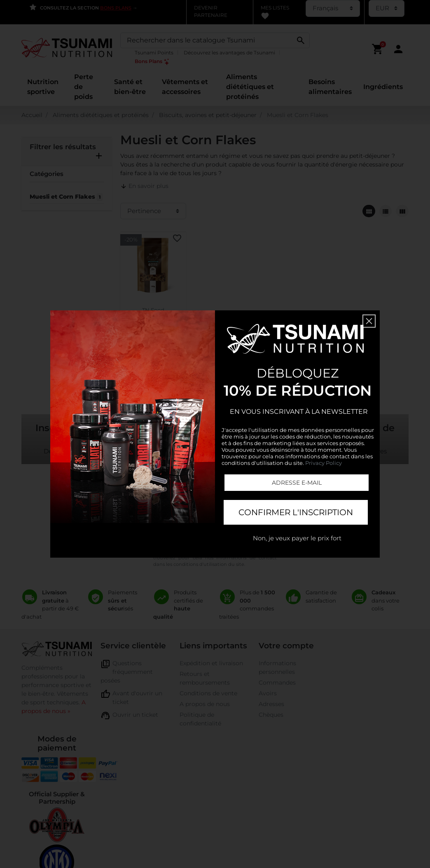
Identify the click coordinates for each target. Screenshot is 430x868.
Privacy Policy (324, 463)
